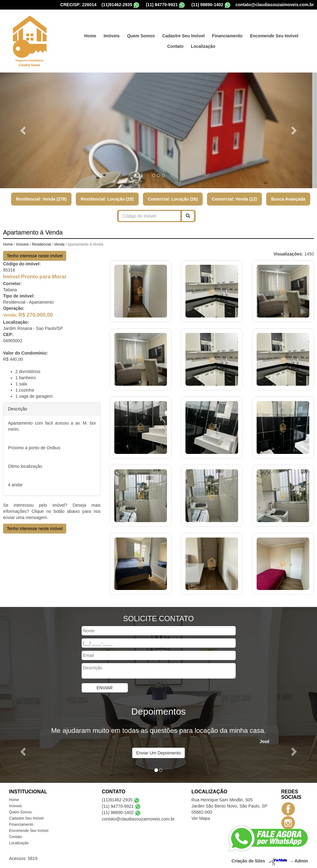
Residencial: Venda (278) (41, 197)
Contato (175, 44)
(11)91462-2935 (117, 798)
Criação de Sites (248, 859)
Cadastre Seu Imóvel (184, 34)
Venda (59, 242)
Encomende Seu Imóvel (274, 34)
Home (90, 34)
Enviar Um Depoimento (158, 751)
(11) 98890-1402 (118, 810)
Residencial (41, 242)
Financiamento (227, 34)
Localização (203, 44)
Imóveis (112, 34)
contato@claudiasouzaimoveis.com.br (138, 817)
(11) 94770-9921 (118, 804)
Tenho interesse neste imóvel (35, 254)
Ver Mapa (201, 816)
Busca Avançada (288, 197)
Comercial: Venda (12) (234, 197)
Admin (301, 859)
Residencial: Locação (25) (107, 197)
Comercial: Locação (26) (173, 197)
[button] (24, 128)
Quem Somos (141, 34)
